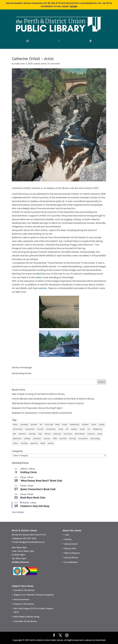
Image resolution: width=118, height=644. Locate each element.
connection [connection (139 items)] (51, 429)
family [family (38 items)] (82, 429)
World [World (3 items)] (43, 443)
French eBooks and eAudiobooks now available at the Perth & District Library (53, 399)
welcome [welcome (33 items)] (34, 443)
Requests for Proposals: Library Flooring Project (37, 408)
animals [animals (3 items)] (34, 424)
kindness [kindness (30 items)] (22, 434)
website (42, 288)
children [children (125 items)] (85, 424)
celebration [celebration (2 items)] (75, 424)
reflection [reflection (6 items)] (37, 438)
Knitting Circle (29, 472)
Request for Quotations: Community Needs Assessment (42, 413)
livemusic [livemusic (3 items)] (57, 434)
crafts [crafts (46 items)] (61, 429)
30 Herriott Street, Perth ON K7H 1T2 (29, 535)
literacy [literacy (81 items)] (48, 434)
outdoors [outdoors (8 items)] (91, 434)
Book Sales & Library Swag (26, 617)
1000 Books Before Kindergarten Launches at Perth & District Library (48, 403)
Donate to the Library (24, 590)
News (44, 64)
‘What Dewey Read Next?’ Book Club (41, 481)
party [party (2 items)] (100, 434)
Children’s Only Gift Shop (35, 506)
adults (37, 64)
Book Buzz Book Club (33, 498)
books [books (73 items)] (65, 424)
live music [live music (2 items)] (68, 434)
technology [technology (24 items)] (95, 438)
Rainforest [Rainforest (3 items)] (17, 438)
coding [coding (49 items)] (102, 424)
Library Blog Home (22, 373)
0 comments (54, 64)
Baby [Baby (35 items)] (58, 424)
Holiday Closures (20, 562)
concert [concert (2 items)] (40, 429)
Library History (71, 558)
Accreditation (71, 562)
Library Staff (70, 548)
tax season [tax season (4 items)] (83, 438)
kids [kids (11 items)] (15, 434)
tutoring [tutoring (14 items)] (24, 443)
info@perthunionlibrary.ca (32, 542)
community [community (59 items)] (18, 429)
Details (73, 6)
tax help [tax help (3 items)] (73, 438)
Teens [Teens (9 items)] (15, 443)
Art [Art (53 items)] (41, 424)
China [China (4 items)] (94, 424)
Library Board (71, 544)
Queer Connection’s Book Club (38, 489)
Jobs (67, 535)
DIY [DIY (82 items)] (67, 429)
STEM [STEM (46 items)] (55, 438)
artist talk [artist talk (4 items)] (49, 424)
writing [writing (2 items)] (51, 443)
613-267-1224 (30, 538)
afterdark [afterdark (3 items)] (24, 424)
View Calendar (18, 512)
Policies (68, 539)
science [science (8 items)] (47, 438)
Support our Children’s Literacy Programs (34, 595)
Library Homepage (22, 367)
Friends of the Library (24, 604)
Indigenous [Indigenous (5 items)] (98, 429)
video (39, 277)
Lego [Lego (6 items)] (40, 434)
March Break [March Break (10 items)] (80, 434)
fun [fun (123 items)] (89, 429)
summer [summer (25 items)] (63, 438)
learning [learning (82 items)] (32, 434)
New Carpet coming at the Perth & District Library (38, 394)
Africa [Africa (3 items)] (15, 424)
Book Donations (21, 599)
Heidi (17, 64)
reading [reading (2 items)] (27, 438)
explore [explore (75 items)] (74, 429)
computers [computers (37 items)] (30, 429)
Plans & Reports (72, 553)
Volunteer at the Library (25, 621)
